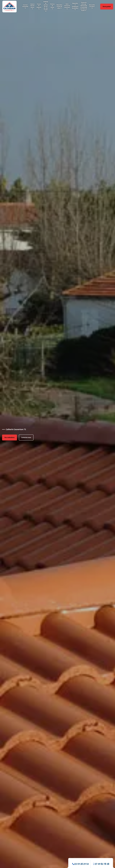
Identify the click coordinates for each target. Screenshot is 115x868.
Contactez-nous (26, 437)
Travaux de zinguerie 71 (39, 6)
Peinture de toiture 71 (52, 6)
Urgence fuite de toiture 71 (32, 6)
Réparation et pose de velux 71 (59, 7)
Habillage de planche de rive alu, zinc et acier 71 (46, 6)
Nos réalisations (10, 437)
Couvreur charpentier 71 (25, 7)
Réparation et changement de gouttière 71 (75, 7)
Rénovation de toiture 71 (92, 7)
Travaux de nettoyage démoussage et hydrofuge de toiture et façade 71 (84, 6)
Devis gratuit (107, 7)
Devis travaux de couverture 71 (67, 6)
